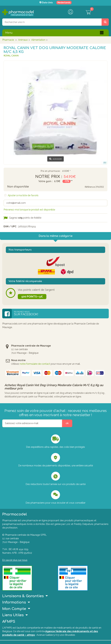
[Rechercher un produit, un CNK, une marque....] (105, 22)
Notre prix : (49, 177)
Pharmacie (8, 40)
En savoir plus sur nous (15, 560)
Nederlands (64, 3)
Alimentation (38, 40)
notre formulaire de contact (35, 364)
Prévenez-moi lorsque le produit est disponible (29, 210)
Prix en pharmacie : (51, 171)
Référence (90, 187)
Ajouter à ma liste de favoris (23, 195)
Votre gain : (46, 181)
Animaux (23, 40)
